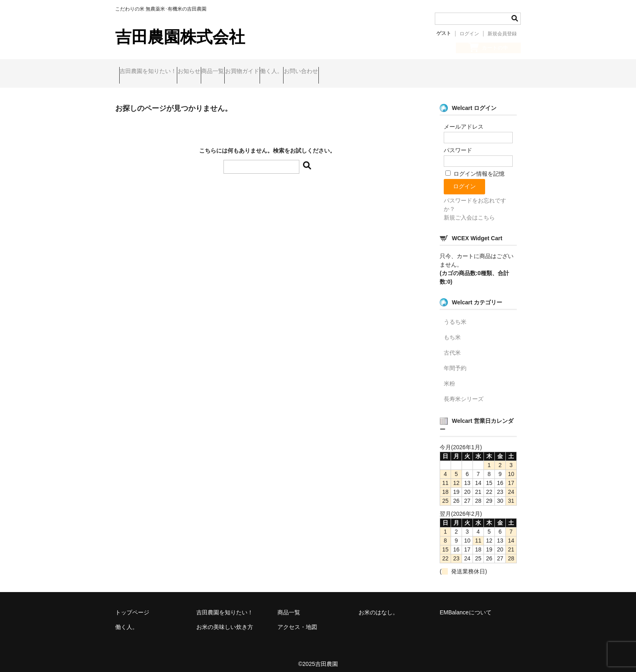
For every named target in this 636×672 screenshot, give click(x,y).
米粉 (449, 377)
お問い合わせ (383, 72)
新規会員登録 (502, 34)
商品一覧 (248, 72)
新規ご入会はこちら (469, 211)
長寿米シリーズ (464, 392)
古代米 (452, 346)
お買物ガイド (293, 72)
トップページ (132, 606)
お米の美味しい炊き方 (225, 620)
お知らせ (208, 72)
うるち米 (455, 315)
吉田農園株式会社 (180, 37)
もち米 (452, 331)
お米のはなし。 (378, 606)
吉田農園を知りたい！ (152, 72)
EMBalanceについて (466, 606)
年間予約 (455, 362)
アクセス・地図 (297, 620)
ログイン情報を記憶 (475, 167)
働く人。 (338, 72)
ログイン (469, 34)
